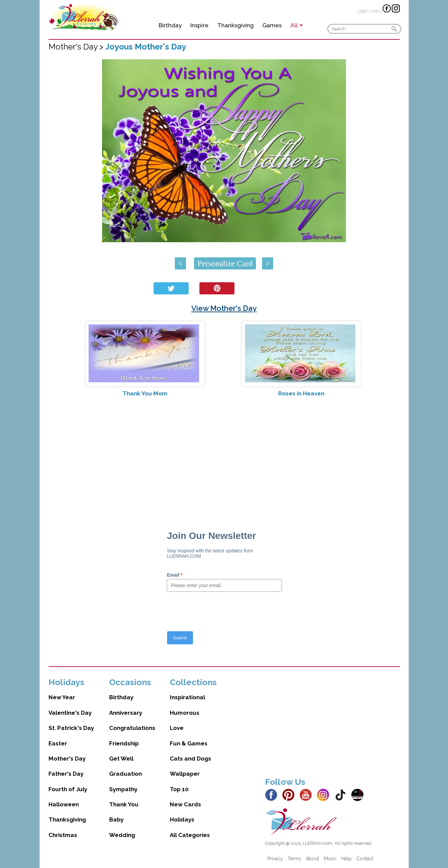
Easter (58, 743)
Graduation (125, 774)
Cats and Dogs (190, 759)
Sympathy (123, 789)
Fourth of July (68, 789)
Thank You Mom (145, 393)
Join (376, 11)
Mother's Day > (77, 47)
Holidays (182, 819)
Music (330, 859)
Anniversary (126, 713)
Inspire (199, 25)
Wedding (122, 835)
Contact (365, 859)
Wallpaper (185, 774)
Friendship (124, 743)
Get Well (121, 759)
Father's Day (66, 774)
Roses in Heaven (301, 393)
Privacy (275, 859)
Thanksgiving (235, 25)
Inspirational (187, 697)
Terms (294, 859)
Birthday (170, 25)
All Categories (190, 835)
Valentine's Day (70, 713)
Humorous (185, 713)
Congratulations (132, 728)
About (312, 859)
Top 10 (179, 789)
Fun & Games (189, 743)
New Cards (185, 804)
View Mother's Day (224, 308)
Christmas (63, 835)
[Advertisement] (224, 456)
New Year (62, 697)
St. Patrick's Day (71, 728)
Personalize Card (225, 263)
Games (272, 25)
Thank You (124, 804)
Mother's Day (67, 759)
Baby (116, 819)
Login (363, 11)
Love (177, 728)
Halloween (64, 804)
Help (346, 859)
